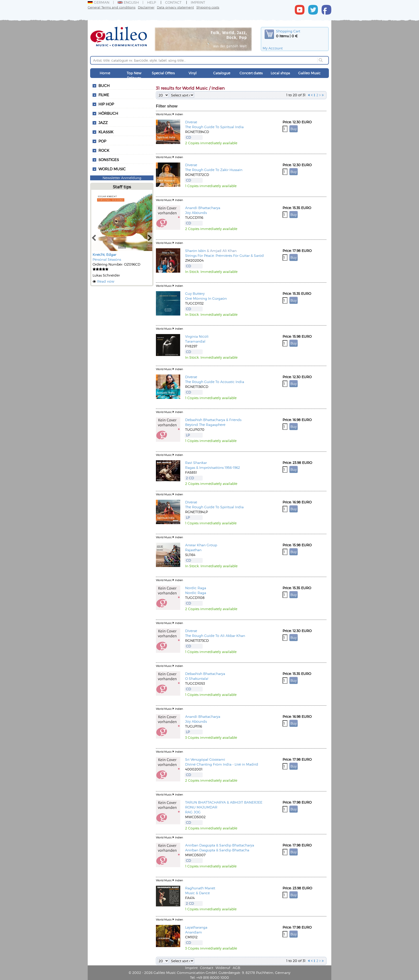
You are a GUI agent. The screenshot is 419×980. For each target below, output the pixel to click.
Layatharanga (196, 927)
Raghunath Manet (200, 888)
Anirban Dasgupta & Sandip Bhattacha (217, 850)
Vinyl (193, 73)
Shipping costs (208, 7)
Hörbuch (108, 113)
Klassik (106, 132)
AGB (236, 968)
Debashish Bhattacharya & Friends (213, 420)
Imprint (198, 2)
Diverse (191, 122)
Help (152, 2)
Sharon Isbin (195, 251)
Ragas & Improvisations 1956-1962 (213, 467)
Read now (106, 281)
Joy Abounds (196, 213)
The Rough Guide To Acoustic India (215, 382)
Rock (104, 150)
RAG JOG (193, 812)
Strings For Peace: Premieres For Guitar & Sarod (224, 255)
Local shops (280, 73)
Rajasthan (193, 550)
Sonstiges (109, 160)
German (99, 2)
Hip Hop (106, 104)
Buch (104, 86)
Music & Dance (197, 893)
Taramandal (195, 341)
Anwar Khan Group (201, 545)
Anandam (194, 932)
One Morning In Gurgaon (206, 298)
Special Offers (163, 73)
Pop (102, 141)
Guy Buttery (195, 293)
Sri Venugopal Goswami (205, 759)
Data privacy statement (175, 7)
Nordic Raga (196, 588)
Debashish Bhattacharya (205, 674)
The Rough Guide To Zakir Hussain (214, 170)
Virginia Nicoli (197, 336)
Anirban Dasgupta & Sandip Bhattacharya (220, 845)
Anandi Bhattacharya (203, 208)
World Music (112, 169)
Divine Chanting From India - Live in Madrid (222, 764)
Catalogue (222, 73)
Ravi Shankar (196, 463)
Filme (104, 95)
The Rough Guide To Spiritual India (214, 127)
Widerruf (223, 968)
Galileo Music (309, 73)
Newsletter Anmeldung (122, 178)
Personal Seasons (107, 259)
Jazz (103, 123)
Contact (173, 2)
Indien (179, 114)
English (128, 2)
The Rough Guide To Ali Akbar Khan (215, 636)
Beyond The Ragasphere (205, 425)
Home (105, 73)
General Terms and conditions (112, 7)
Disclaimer (146, 7)
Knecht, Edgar (104, 255)
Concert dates (251, 73)
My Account (273, 48)
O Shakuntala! (197, 678)
